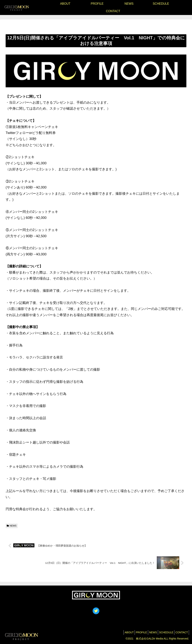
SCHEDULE (163, 632)
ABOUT (121, 632)
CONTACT (181, 632)
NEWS (12, 526)
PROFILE (135, 632)
